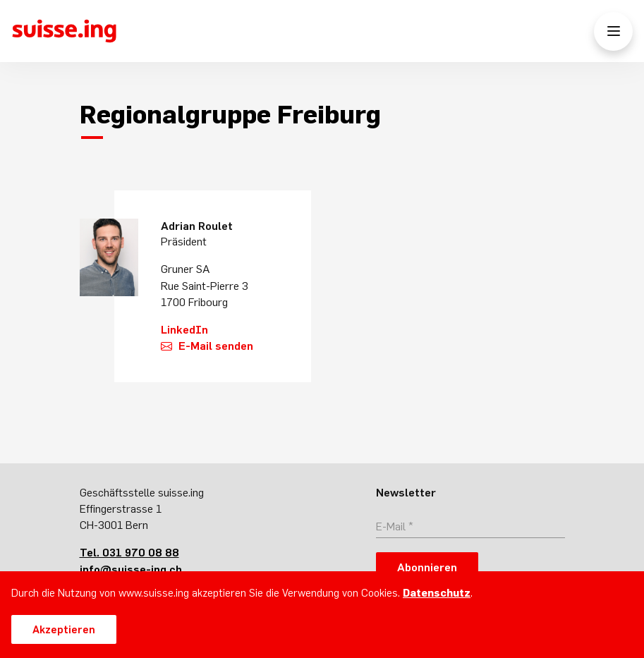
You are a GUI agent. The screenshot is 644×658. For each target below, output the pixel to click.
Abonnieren (427, 567)
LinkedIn (184, 329)
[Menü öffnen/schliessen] (613, 31)
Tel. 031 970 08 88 (129, 552)
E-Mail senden (216, 346)
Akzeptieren (64, 629)
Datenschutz (437, 593)
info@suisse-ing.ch (131, 569)
